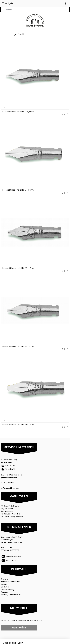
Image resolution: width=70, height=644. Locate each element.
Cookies (4, 584)
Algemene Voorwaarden (11, 582)
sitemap (44, 640)
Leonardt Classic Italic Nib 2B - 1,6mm (18, 268)
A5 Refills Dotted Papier (10, 506)
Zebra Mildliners (7, 511)
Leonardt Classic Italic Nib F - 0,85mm (18, 112)
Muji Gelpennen (7, 509)
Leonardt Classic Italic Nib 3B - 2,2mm (18, 425)
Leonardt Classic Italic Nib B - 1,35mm (18, 346)
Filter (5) (19, 34)
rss (49, 640)
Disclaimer (5, 587)
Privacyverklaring (8, 590)
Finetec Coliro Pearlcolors (11, 514)
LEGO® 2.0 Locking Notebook (12, 517)
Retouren (5, 592)
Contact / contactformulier (11, 595)
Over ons (5, 579)
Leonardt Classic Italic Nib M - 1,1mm (18, 190)
